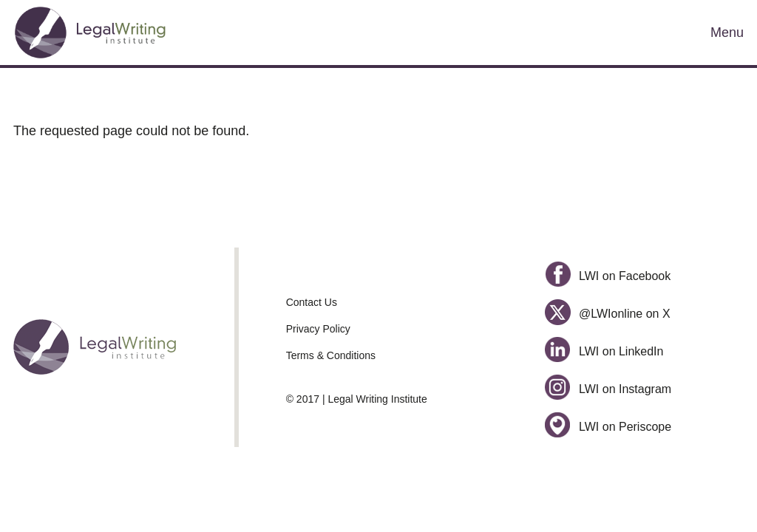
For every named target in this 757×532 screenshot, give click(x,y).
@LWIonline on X (607, 314)
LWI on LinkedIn (604, 351)
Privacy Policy (318, 329)
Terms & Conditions (331, 355)
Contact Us (312, 302)
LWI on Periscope (608, 427)
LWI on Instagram (608, 389)
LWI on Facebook (608, 276)
